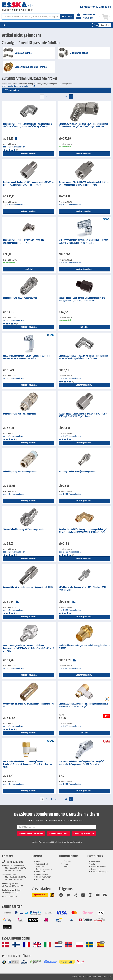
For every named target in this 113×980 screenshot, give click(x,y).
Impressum (96, 861)
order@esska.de (10, 893)
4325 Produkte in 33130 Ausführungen (19, 86)
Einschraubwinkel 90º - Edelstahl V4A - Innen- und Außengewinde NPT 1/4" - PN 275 (24, 242)
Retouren (40, 879)
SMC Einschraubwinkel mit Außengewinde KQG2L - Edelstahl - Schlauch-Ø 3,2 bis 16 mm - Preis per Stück (84, 242)
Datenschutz (96, 869)
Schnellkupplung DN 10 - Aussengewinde (20, 472)
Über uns (67, 861)
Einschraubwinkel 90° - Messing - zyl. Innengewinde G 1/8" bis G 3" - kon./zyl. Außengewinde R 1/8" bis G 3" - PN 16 (83, 531)
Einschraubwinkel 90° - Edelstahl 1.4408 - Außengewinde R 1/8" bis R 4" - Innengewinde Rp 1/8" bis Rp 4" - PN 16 (28, 125)
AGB (93, 864)
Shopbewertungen (44, 877)
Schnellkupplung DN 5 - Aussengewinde (20, 414)
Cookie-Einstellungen (100, 872)
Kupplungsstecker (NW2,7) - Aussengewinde (77, 472)
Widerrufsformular (99, 867)
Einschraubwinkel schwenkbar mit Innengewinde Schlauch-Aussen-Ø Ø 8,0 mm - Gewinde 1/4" (84, 705)
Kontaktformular (10, 896)
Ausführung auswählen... (29, 154)
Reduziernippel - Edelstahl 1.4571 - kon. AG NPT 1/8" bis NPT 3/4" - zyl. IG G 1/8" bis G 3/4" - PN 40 (83, 415)
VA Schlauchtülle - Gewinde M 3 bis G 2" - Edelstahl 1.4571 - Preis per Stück (83, 589)
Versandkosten (42, 874)
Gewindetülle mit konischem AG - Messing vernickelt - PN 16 (28, 587)
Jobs (66, 867)
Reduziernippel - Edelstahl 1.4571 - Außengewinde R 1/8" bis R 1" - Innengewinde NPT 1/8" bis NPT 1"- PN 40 (84, 184)
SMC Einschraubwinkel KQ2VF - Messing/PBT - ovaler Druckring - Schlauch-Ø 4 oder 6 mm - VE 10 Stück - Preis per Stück (28, 764)
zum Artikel (29, 269)
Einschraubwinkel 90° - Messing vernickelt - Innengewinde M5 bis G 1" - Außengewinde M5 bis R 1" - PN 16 (83, 357)
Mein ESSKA (41, 872)
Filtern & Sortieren (12, 90)
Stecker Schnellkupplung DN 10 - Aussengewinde (23, 530)
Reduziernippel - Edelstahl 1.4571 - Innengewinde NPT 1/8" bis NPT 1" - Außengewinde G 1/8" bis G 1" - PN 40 (29, 184)
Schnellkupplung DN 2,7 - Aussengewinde (20, 298)
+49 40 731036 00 (12, 862)
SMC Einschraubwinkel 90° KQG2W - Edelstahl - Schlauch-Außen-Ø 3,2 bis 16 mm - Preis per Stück (27, 357)
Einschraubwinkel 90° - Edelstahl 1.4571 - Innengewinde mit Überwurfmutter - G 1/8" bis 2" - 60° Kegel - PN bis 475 (83, 125)
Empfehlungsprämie (44, 869)
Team (66, 864)
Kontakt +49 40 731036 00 (96, 7)
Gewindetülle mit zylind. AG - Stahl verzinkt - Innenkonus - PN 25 (29, 705)
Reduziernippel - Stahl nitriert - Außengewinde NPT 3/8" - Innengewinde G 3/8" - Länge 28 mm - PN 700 (83, 299)
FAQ (38, 861)
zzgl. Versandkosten (14, 147)
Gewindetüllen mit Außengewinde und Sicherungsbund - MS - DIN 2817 (84, 647)
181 (66, 96)
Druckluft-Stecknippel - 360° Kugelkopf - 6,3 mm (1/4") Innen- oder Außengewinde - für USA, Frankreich (82, 763)
